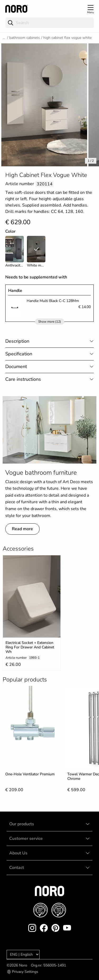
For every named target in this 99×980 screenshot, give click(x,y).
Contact (17, 868)
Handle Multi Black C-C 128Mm (53, 301)
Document (16, 367)
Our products (22, 824)
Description (17, 341)
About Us (18, 853)
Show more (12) (50, 322)
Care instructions (23, 379)
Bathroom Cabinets (25, 38)
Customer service (26, 839)
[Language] (23, 954)
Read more (22, 529)
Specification (19, 354)
